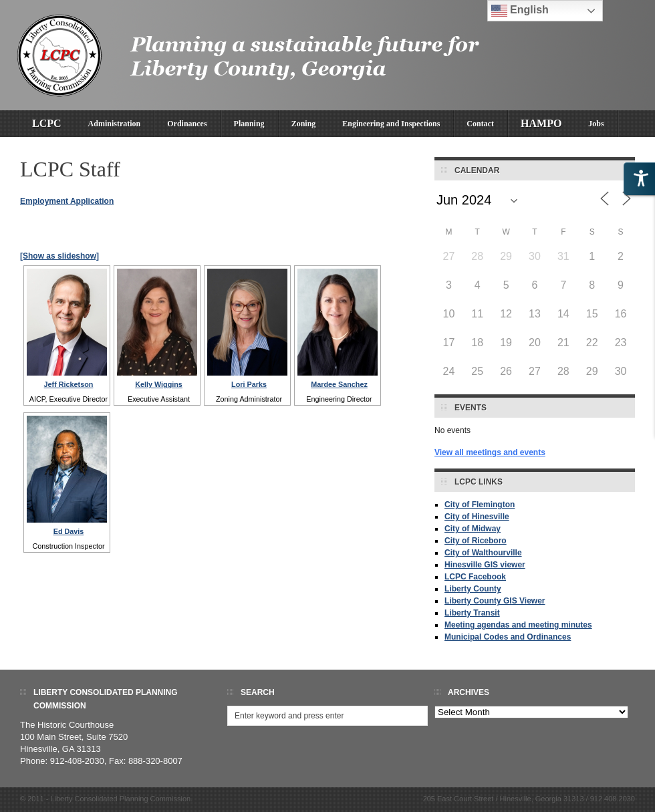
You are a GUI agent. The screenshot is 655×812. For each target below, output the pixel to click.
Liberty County (473, 589)
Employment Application (67, 201)
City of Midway (473, 529)
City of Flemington (480, 505)
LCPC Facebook (475, 577)
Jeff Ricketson (69, 384)
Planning (249, 124)
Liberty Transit (472, 613)
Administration (115, 124)
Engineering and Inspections (391, 124)
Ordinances (187, 124)
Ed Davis (69, 531)
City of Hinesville (477, 517)
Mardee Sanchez (339, 384)
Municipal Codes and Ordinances (508, 637)
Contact (480, 124)
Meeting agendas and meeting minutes (518, 625)
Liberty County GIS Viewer (495, 601)
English (520, 11)
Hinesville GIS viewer (485, 565)
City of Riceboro (476, 541)
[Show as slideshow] (59, 256)
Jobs (596, 124)
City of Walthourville (483, 553)
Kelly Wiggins (159, 384)
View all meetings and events (490, 452)
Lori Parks (249, 384)
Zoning (304, 124)
